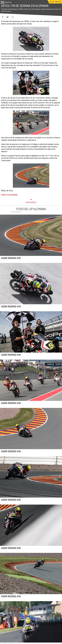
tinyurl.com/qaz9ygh (9, 195)
